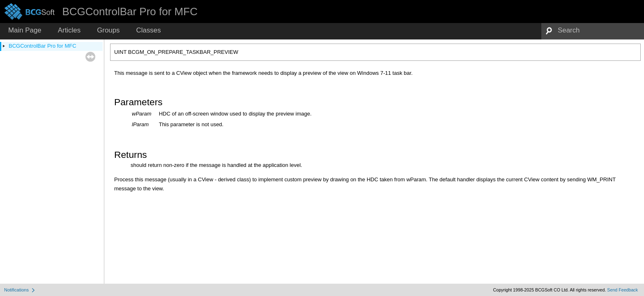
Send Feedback (622, 290)
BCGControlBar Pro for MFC (43, 46)
